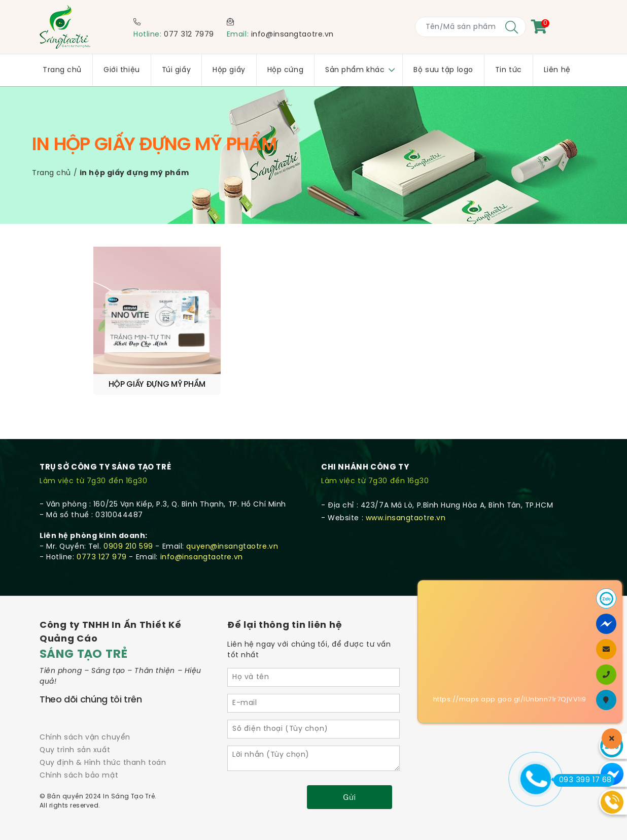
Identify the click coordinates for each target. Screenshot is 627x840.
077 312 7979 (189, 35)
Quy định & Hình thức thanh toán (103, 733)
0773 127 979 (102, 527)
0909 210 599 (128, 516)
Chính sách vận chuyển (85, 707)
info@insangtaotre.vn (292, 35)
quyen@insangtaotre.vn (232, 516)
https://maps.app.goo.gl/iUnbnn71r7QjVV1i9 (510, 700)
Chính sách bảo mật (79, 745)
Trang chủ (51, 173)
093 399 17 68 (583, 780)
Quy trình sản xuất (75, 720)
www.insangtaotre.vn (406, 488)
